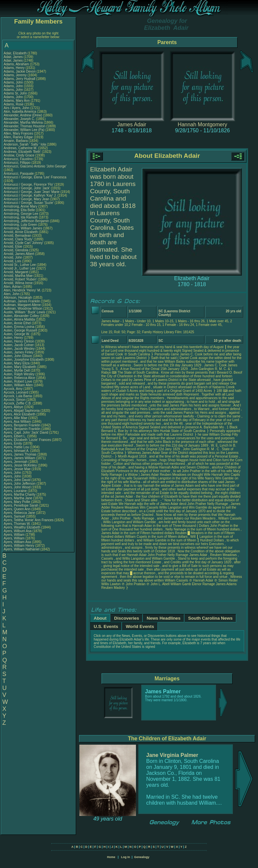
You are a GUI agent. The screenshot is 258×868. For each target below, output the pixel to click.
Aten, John (12, 294)
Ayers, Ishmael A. (17, 451)
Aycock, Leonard (16, 392)
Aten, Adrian (13, 287)
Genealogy (142, 857)
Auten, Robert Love (18, 381)
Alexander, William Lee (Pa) (24, 130)
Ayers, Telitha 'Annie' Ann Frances (29, 520)
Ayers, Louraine (16, 491)
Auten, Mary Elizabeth (20, 367)
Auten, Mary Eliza (17, 363)
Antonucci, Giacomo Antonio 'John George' (35, 166)
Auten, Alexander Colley (21, 316)
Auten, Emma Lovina (19, 327)
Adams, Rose (14, 104)
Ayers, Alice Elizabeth (20, 414)
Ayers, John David (17, 480)
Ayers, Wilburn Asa (18, 531)
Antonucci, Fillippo (18, 163)
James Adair (132, 124)
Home (111, 857)
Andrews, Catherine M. (21, 148)
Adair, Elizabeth (16, 53)
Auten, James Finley (19, 352)
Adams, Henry (15, 68)
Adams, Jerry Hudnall (20, 79)
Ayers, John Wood (17, 487)
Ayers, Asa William (17, 422)
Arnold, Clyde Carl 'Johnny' (23, 243)
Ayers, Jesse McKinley (20, 465)
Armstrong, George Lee (21, 214)
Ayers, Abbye (14, 407)
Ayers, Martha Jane (18, 498)
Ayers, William (15, 535)
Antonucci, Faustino (19, 159)
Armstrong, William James (23, 228)
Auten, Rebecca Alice (19, 378)
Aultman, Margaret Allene (22, 305)
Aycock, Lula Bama (18, 396)
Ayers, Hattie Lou (16, 447)
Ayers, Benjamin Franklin (22, 425)
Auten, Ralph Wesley (19, 374)
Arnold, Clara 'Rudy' (19, 239)
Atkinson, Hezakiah (18, 298)
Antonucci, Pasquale (19, 174)
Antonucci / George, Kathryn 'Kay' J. (30, 195)
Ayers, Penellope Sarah (21, 505)
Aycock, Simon (15, 400)
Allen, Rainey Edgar (18, 137)
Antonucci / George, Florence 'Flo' (29, 185)
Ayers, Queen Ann (17, 509)
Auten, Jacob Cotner (19, 345)
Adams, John (14, 82)
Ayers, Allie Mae (16, 418)
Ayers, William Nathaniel (21, 549)
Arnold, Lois (13, 261)
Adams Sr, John (16, 93)
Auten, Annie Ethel (17, 323)
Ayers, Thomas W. (17, 524)
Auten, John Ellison (18, 356)
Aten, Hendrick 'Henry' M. (22, 290)
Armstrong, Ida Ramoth (21, 217)
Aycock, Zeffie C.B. (18, 403)
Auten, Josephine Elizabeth (24, 360)
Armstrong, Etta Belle (19, 210)
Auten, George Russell (20, 330)
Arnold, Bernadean (18, 236)
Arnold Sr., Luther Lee (20, 265)
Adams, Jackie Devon (20, 71)
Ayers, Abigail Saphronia (22, 411)
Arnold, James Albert (19, 254)
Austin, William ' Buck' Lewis (24, 312)
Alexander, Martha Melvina (23, 123)
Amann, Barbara (16, 141)
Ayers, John (13, 473)
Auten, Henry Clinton (19, 341)
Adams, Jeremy (16, 75)
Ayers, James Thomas (20, 454)
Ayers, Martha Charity (20, 495)
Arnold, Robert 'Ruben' (21, 279)
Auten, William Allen (18, 385)
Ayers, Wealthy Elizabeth (22, 527)
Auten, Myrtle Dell (17, 371)
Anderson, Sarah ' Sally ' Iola (25, 144)
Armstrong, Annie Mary (21, 206)
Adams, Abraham (17, 64)
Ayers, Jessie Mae (17, 469)
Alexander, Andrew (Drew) (23, 115)
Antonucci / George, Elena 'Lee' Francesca (35, 177)
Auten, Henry (14, 338)
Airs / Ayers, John (17, 108)
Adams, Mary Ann (17, 101)
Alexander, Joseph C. (19, 119)
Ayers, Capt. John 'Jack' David (26, 433)
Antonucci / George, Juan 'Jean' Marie (32, 192)
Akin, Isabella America (20, 112)
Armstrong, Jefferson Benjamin (26, 221)
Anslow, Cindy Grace (19, 155)
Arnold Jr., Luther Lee (20, 268)
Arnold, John (13, 257)
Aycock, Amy (14, 389)
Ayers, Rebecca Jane (19, 513)
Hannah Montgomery (202, 124)
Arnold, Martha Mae (19, 276)
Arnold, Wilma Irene (18, 283)
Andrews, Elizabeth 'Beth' (23, 152)
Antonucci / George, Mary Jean (27, 199)
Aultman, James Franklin (22, 301)
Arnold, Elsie (13, 247)
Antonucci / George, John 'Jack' (27, 188)
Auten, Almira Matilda (19, 319)
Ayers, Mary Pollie (17, 502)
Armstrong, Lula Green (20, 225)
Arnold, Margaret (16, 272)
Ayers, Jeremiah (16, 462)
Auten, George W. (17, 334)
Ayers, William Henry (19, 546)
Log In (126, 857)
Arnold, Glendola (16, 250)
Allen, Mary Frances (18, 133)
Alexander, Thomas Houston (24, 126)
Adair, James (14, 57)
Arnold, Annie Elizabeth (21, 232)
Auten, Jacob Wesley (19, 349)
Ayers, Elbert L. (15, 436)
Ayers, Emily (13, 443)
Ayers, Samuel (15, 516)
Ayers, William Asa (17, 542)
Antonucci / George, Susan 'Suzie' (29, 203)
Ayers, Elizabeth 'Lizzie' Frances (27, 440)
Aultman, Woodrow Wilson (23, 309)
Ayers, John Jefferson (20, 484)
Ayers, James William (19, 458)
